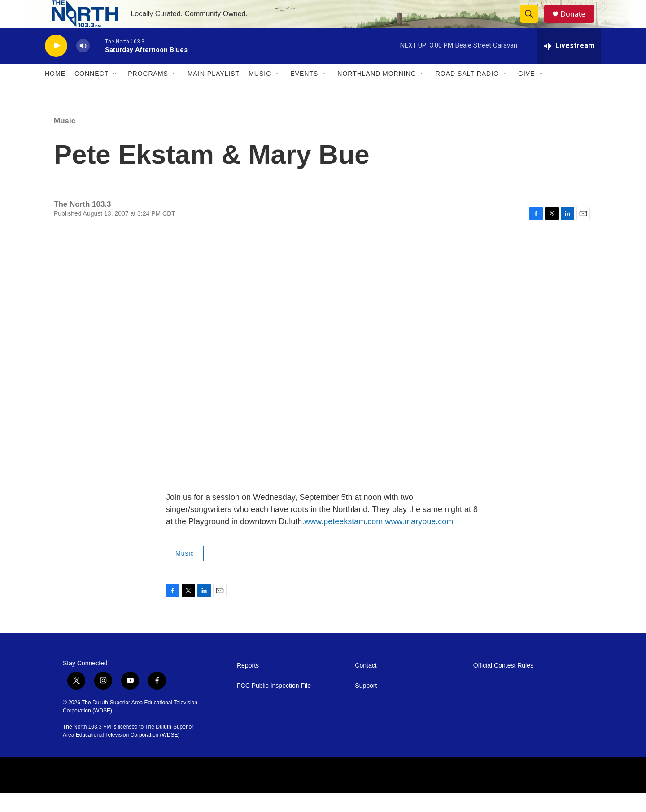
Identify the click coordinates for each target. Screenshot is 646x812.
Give (526, 93)
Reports (248, 685)
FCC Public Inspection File (274, 705)
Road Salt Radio (467, 93)
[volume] (83, 65)
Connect (92, 93)
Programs (148, 93)
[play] (56, 65)
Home (55, 93)
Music (260, 93)
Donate (578, 24)
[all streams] (569, 65)
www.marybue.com (419, 541)
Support (366, 705)
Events (304, 93)
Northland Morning (377, 93)
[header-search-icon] (533, 24)
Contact (366, 685)
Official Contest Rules (503, 685)
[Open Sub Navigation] (115, 93)
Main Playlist (214, 93)
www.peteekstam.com (343, 541)
